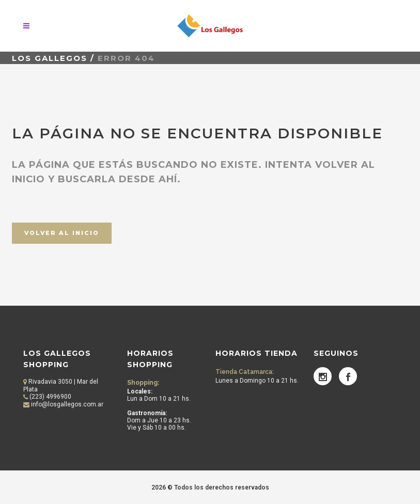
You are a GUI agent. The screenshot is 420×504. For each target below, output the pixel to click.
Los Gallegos (50, 58)
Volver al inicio (62, 233)
